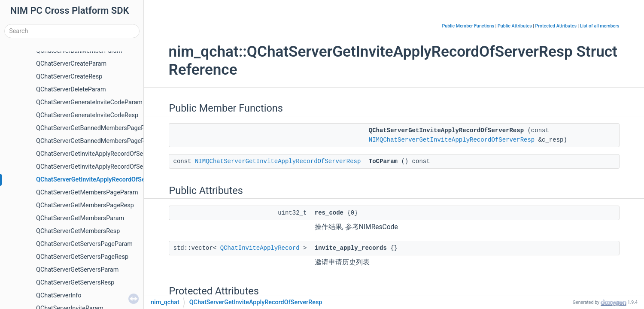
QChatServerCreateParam (71, 64)
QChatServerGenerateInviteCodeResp (87, 115)
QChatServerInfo (59, 295)
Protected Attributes (556, 26)
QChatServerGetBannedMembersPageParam (97, 128)
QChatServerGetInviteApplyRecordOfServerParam (104, 167)
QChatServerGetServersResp (75, 283)
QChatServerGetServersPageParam (84, 244)
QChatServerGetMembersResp (78, 231)
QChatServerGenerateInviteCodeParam (89, 102)
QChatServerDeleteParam (71, 89)
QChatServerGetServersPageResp (82, 257)
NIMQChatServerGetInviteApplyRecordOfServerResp (452, 140)
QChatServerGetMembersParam (80, 218)
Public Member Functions (468, 26)
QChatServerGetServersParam (77, 270)
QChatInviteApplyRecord (260, 248)
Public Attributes (515, 26)
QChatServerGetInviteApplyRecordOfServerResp (103, 180)
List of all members (600, 26)
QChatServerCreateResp (69, 77)
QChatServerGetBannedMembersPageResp (95, 141)
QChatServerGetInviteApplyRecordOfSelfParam (100, 154)
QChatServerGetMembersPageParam (87, 192)
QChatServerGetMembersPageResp (85, 205)
